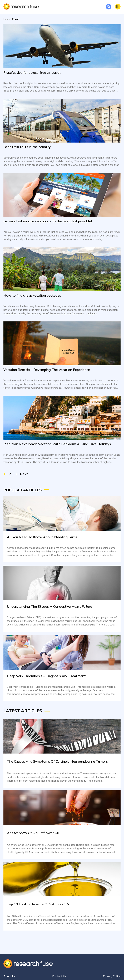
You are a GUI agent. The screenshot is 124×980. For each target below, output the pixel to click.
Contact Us (59, 976)
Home (7, 19)
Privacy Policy (111, 976)
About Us (10, 976)
